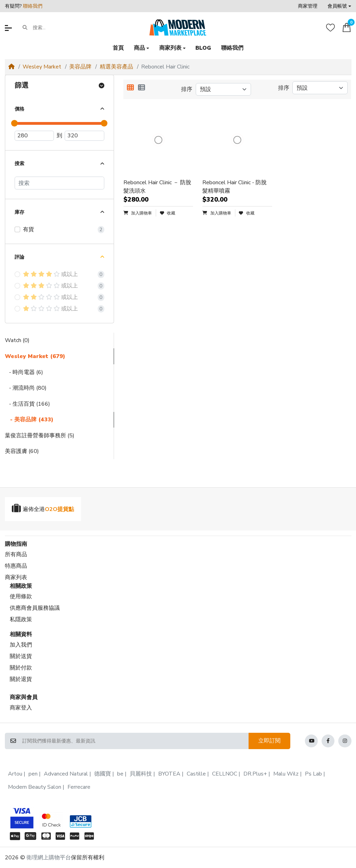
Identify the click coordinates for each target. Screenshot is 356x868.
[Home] (11, 67)
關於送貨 (21, 656)
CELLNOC (225, 774)
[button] (339, 6)
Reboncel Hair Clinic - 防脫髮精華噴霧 (234, 187)
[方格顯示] (130, 88)
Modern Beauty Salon (35, 787)
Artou (15, 774)
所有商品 (16, 554)
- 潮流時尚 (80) (26, 388)
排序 (187, 89)
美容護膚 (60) (22, 451)
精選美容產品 (116, 67)
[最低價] (34, 136)
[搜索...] (60, 28)
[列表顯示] (141, 88)
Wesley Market (42, 67)
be (120, 774)
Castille (196, 774)
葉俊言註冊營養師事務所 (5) (40, 436)
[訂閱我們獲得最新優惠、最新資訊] (135, 741)
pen (33, 774)
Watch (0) (17, 340)
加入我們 (21, 645)
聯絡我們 (33, 6)
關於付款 (21, 668)
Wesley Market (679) (35, 356)
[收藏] (330, 28)
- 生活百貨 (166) (27, 404)
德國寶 (103, 774)
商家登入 (21, 708)
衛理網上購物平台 (49, 858)
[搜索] (59, 183)
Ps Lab (313, 774)
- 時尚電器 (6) (24, 372)
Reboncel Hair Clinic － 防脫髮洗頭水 (157, 187)
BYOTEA (169, 774)
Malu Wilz (286, 774)
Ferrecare (79, 787)
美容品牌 (80, 67)
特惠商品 (16, 566)
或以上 (50, 274)
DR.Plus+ (255, 774)
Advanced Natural (66, 774)
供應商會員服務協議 (35, 608)
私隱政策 (21, 619)
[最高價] (84, 136)
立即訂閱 (269, 741)
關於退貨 (21, 679)
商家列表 (16, 577)
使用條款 (21, 597)
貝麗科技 (141, 774)
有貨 (29, 229)
